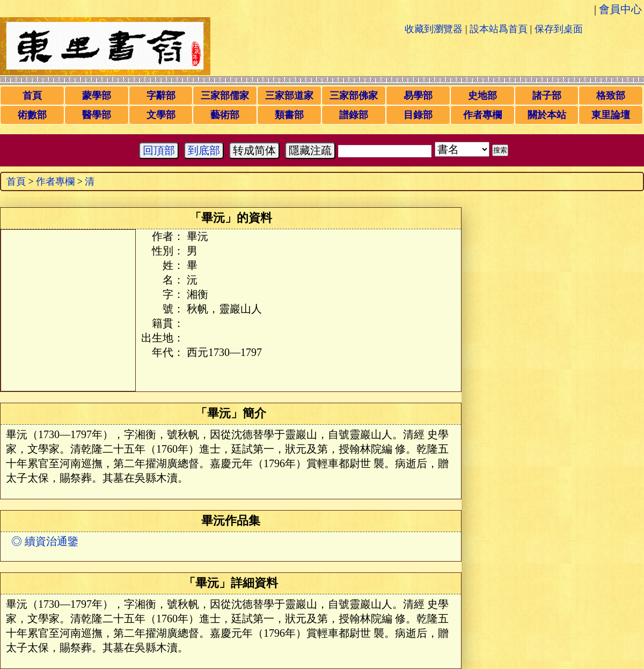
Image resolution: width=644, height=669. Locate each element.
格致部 (611, 96)
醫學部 (97, 115)
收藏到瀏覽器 (434, 29)
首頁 (32, 96)
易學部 (418, 96)
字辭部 (161, 96)
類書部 (289, 115)
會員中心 (620, 9)
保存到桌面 (559, 29)
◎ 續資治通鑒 (45, 541)
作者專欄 (482, 115)
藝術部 (225, 115)
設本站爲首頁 (499, 29)
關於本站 (547, 115)
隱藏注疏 (310, 150)
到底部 (204, 150)
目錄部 (418, 115)
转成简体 (254, 150)
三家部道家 (289, 96)
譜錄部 (354, 115)
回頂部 (159, 150)
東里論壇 (611, 115)
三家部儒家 (225, 96)
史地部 (482, 96)
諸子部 (547, 96)
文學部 (161, 115)
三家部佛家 (354, 96)
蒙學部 (97, 96)
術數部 (32, 115)
